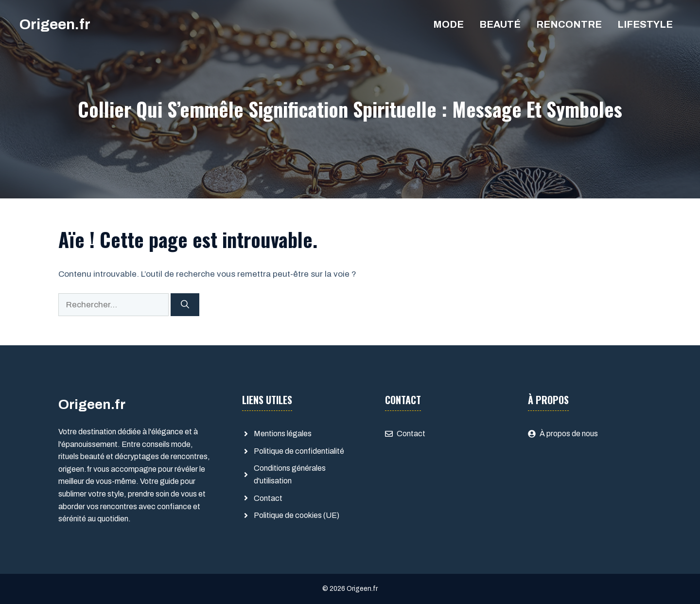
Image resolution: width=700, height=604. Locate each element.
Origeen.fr (55, 24)
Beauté (500, 24)
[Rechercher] (185, 305)
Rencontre (569, 24)
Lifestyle (645, 24)
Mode (448, 24)
